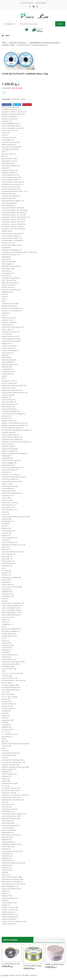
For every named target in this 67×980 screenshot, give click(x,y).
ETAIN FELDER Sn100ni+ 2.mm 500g (33, 966)
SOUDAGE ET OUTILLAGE (18, 43)
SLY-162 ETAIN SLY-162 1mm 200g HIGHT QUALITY (12, 964)
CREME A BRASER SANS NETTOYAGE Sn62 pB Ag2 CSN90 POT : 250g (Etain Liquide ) (55, 964)
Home (4, 43)
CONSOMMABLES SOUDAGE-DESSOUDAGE (44, 43)
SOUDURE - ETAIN (8, 45)
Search (60, 24)
